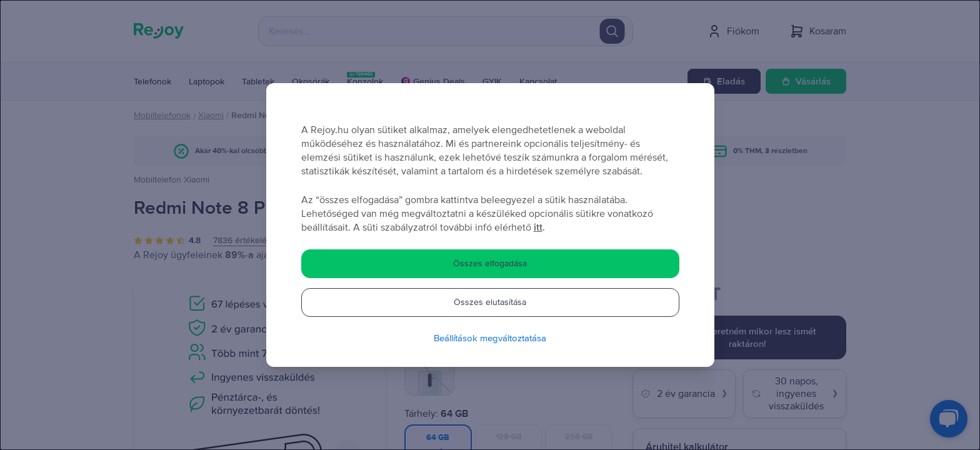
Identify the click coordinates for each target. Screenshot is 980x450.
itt (538, 227)
